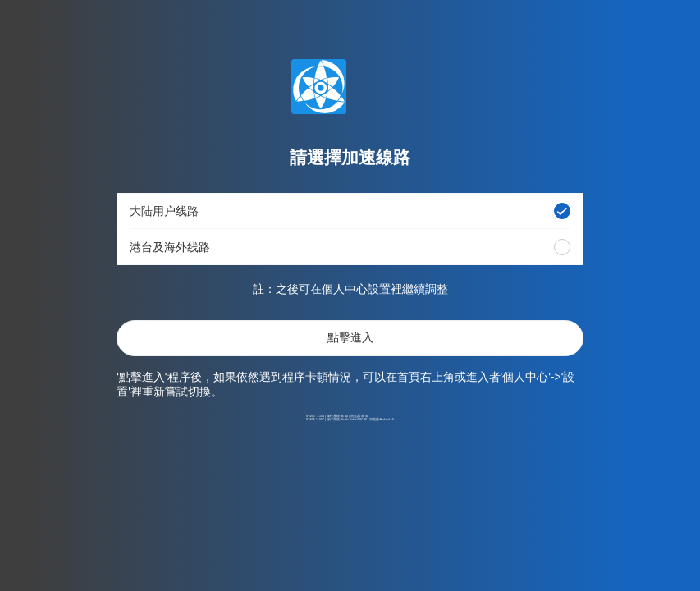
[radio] (562, 211)
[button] (350, 211)
